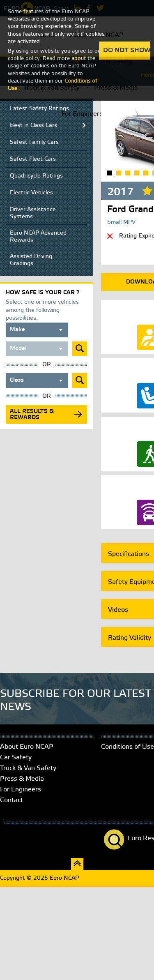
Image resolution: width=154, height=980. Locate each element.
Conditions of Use (128, 747)
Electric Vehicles (31, 193)
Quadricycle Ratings (36, 176)
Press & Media (22, 779)
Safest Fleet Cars (33, 159)
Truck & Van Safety (28, 768)
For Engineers (82, 114)
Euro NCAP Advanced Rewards (38, 237)
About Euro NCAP (27, 747)
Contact (11, 800)
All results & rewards (32, 415)
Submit (80, 349)
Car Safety (16, 757)
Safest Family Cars (34, 142)
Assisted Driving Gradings (31, 260)
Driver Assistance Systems (33, 213)
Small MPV (121, 223)
